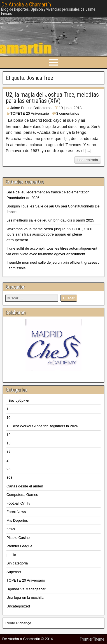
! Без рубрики (18, 400)
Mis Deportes (17, 520)
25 (8, 469)
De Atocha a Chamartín (26, 4)
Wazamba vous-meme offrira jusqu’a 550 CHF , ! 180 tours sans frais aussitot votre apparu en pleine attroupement (49, 234)
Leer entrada (88, 160)
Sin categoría (17, 563)
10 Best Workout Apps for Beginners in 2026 (42, 426)
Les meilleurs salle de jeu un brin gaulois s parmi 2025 (50, 220)
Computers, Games (22, 495)
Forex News (16, 512)
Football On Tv (18, 503)
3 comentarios (68, 113)
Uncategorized (18, 606)
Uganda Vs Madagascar (26, 589)
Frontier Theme (92, 639)
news (11, 529)
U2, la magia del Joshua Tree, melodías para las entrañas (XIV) (52, 98)
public (11, 555)
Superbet (14, 572)
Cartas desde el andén (25, 486)
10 (8, 418)
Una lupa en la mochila (25, 597)
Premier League (19, 546)
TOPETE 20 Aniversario (30, 113)
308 (10, 477)
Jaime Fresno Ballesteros (31, 108)
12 (8, 435)
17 (8, 452)
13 (8, 443)
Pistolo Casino (18, 538)
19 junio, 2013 (70, 108)
